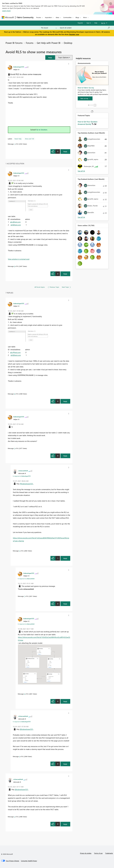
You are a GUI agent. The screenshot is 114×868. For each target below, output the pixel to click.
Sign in (89, 23)
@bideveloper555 (26, 484)
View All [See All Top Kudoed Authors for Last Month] (81, 217)
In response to (22, 476)
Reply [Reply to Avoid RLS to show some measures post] (65, 151)
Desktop (68, 43)
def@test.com (16, 225)
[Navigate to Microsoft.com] (8, 17)
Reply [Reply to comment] (65, 274)
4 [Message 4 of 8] (20, 756)
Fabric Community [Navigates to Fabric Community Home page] (25, 17)
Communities (67, 17)
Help (96, 23)
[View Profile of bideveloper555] (19, 67)
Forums (39, 17)
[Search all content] (85, 28)
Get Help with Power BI (49, 43)
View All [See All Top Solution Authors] (81, 171)
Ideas (58, 17)
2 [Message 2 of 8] (15, 817)
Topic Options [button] (63, 57)
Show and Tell (29, 139)
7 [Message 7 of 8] (25, 596)
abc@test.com (15, 222)
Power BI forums (14, 43)
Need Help (18, 139)
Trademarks (109, 853)
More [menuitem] (85, 17)
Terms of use (98, 853)
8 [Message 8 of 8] (15, 266)
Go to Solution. (42, 130)
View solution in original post (19, 259)
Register (80, 23)
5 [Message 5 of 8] (20, 551)
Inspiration (48, 17)
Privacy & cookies (86, 853)
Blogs (77, 17)
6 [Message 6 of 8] (25, 694)
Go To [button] (103, 23)
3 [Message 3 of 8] (15, 448)
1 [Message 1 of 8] (15, 144)
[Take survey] (85, 98)
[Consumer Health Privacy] (29, 861)
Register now (74, 34)
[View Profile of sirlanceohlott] (23, 471)
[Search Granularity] (49, 28)
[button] (50, 57)
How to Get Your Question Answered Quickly (88, 123)
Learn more (6, 11)
